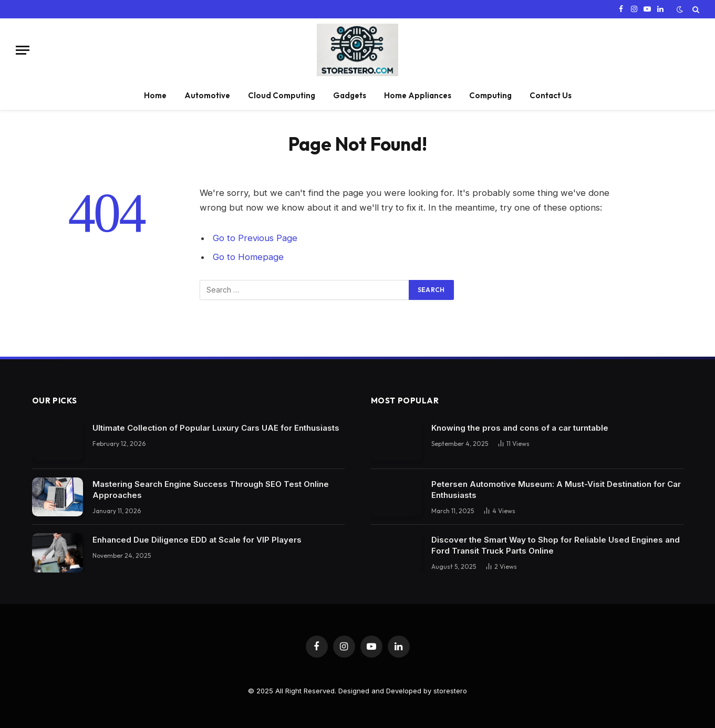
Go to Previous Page (255, 238)
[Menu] (23, 50)
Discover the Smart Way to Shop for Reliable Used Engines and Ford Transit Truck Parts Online (556, 545)
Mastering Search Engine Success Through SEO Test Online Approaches (211, 490)
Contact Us (551, 95)
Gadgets (350, 95)
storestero (450, 691)
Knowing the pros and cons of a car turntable (520, 428)
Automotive (207, 95)
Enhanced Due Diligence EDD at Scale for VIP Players (197, 540)
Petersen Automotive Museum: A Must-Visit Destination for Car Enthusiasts (556, 490)
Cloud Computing (282, 95)
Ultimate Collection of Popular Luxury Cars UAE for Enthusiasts (216, 428)
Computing (490, 95)
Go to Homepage (248, 257)
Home (155, 95)
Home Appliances (418, 95)
